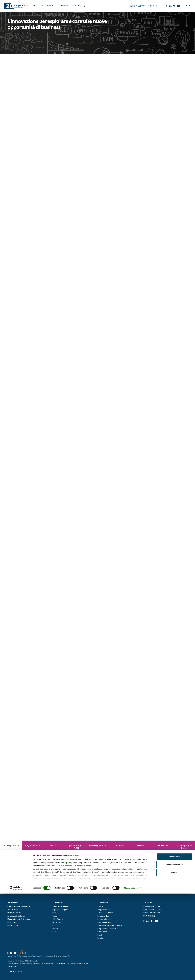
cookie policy (66, 950)
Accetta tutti (174, 944)
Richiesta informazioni (151, 913)
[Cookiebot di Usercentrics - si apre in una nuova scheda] (16, 975)
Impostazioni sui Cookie (152, 910)
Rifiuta (174, 960)
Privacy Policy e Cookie (151, 906)
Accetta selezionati (174, 952)
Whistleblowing (149, 916)
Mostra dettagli (131, 975)
